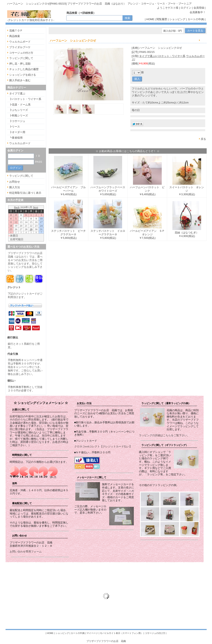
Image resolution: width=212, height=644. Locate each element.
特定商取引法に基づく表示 (25, 193)
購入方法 (15, 187)
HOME (150, 19)
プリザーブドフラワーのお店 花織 (106, 641)
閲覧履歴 (162, 19)
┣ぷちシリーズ (19, 110)
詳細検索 (88, 13)
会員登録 (199, 8)
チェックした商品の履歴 (24, 69)
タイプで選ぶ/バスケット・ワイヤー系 (162, 56)
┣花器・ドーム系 (20, 105)
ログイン (186, 8)
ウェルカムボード (20, 42)
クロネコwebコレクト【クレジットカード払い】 (103, 446)
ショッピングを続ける (23, 75)
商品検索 (15, 36)
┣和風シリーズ (19, 115)
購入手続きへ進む (20, 80)
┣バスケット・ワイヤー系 (25, 99)
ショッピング (177, 19)
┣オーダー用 (17, 132)
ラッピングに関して (21, 58)
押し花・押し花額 (20, 64)
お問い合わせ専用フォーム (26, 552)
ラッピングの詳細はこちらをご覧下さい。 (164, 435)
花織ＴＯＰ (16, 31)
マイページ (92, 633)
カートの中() (196, 19)
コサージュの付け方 (21, 53)
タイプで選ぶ (17, 93)
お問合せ (15, 182)
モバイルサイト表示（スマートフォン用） (121, 633)
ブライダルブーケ (20, 47)
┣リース (15, 127)
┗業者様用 (16, 138)
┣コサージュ (17, 121)
